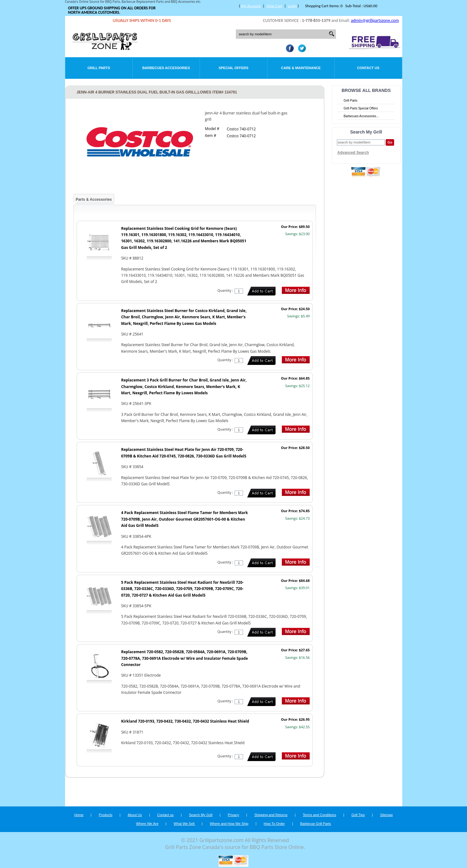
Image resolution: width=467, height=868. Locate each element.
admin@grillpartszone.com (375, 20)
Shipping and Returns (271, 815)
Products (106, 815)
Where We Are (147, 824)
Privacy (233, 815)
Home (79, 815)
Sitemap (386, 815)
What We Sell (185, 824)
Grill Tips (358, 815)
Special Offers (233, 68)
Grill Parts (99, 68)
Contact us (165, 815)
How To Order (274, 824)
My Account (251, 6)
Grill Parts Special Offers (361, 108)
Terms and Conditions (319, 815)
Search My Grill (201, 815)
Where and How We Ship (229, 824)
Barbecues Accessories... (361, 116)
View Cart (274, 6)
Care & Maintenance (301, 68)
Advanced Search (353, 153)
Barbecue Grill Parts (316, 824)
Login (292, 6)
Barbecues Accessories (166, 68)
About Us (135, 815)
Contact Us (368, 68)
